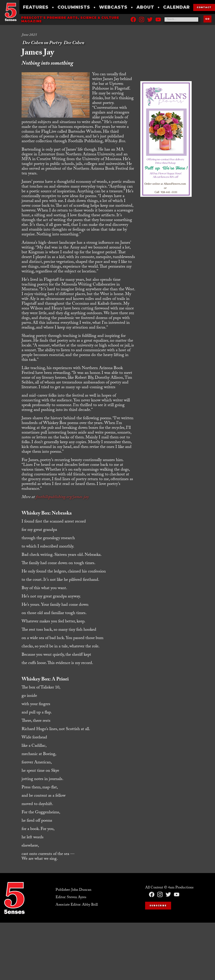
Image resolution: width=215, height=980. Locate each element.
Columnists (74, 7)
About (145, 7)
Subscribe (158, 906)
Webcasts (113, 7)
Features (36, 7)
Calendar (176, 7)
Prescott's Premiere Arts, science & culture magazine (70, 19)
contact (204, 7)
